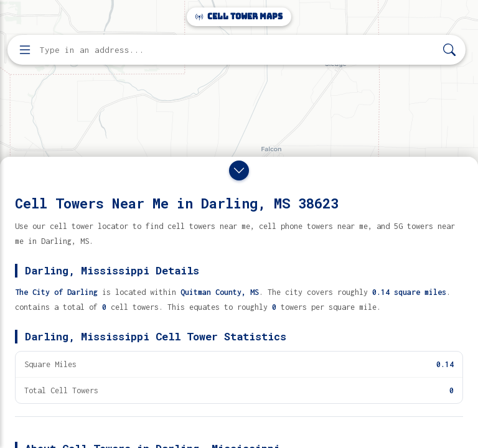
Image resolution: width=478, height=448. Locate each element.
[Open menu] (25, 50)
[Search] (449, 50)
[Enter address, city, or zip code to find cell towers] (238, 50)
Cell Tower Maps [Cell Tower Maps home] (239, 16)
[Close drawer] (239, 170)
